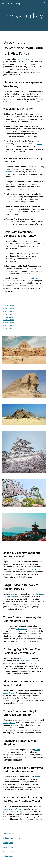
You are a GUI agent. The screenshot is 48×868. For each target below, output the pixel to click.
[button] (3, 3)
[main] (24, 16)
